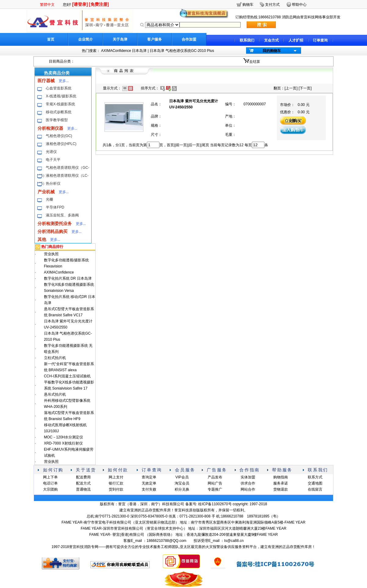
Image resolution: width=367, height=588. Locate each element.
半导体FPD (55, 207)
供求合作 (248, 483)
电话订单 (50, 483)
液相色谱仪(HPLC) (61, 144)
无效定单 (149, 483)
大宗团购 (50, 489)
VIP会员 (182, 477)
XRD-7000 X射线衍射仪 (63, 443)
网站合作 (248, 489)
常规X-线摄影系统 (60, 104)
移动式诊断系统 (59, 112)
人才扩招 (296, 40)
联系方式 (315, 477)
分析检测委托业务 (55, 223)
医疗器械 (46, 81)
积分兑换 (182, 489)
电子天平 (53, 160)
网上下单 (50, 477)
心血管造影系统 (59, 88)
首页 (51, 39)
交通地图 (315, 483)
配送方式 (83, 483)
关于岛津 (120, 39)
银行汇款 (116, 483)
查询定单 (149, 477)
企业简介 (85, 39)
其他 (42, 239)
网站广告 (215, 483)
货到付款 (116, 489)
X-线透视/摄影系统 (61, 96)
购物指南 (281, 477)
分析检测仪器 (50, 128)
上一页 (291, 88)
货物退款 (281, 489)
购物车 (248, 5)
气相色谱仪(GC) (59, 136)
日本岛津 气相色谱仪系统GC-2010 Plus (182, 51)
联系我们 (247, 40)
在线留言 (315, 489)
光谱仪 (51, 152)
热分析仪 (53, 183)
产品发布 (215, 477)
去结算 (255, 62)
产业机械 (46, 192)
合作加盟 (189, 39)
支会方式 (271, 40)
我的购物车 (272, 51)
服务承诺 (281, 483)
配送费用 (83, 477)
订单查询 (320, 40)
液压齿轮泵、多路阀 (62, 215)
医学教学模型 (57, 120)
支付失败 (149, 489)
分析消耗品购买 (53, 231)
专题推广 (215, 489)
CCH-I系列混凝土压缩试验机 (67, 376)
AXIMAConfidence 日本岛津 (124, 51)
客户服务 (154, 39)
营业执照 (51, 254)
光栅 (49, 199)
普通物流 (83, 489)
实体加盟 (248, 477)
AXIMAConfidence (59, 272)
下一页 (305, 88)
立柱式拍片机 (55, 358)
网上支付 (116, 477)
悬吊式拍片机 (55, 394)
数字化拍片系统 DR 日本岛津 (68, 278)
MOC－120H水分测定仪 (64, 437)
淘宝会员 (182, 483)
